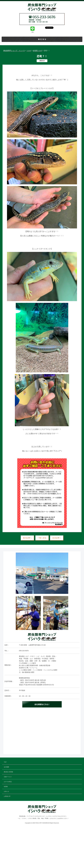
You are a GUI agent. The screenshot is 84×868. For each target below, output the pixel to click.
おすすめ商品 (42, 64)
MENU (42, 39)
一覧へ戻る (42, 578)
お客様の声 (42, 79)
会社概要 (42, 49)
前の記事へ (27, 578)
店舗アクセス (42, 59)
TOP (42, 44)
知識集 (42, 69)
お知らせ (42, 74)
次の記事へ (57, 578)
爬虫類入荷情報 (42, 54)
